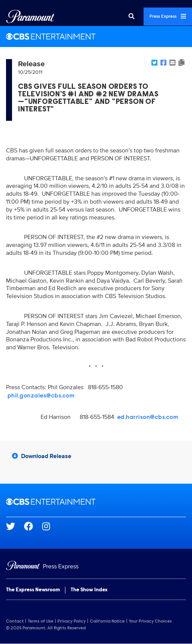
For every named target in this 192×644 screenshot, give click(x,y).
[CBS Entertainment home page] (96, 502)
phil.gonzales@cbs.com (41, 396)
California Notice (107, 621)
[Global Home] (30, 17)
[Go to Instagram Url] (51, 526)
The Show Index (89, 590)
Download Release (42, 456)
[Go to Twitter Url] (15, 526)
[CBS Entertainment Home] (96, 37)
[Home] (96, 567)
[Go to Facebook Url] (33, 526)
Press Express (168, 16)
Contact (15, 621)
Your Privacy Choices (150, 621)
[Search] (132, 17)
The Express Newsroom (33, 590)
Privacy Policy (72, 621)
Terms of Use (41, 621)
